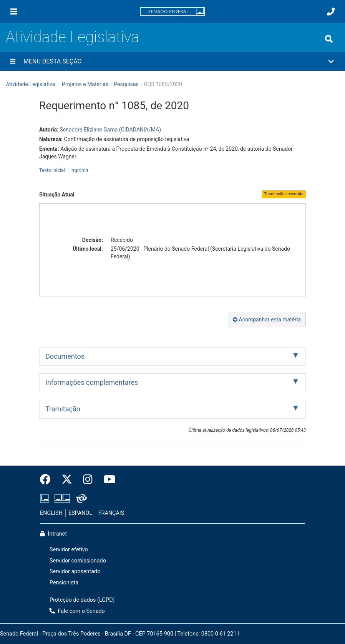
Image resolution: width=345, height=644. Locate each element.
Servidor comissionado (78, 561)
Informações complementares (92, 382)
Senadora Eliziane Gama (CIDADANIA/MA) (110, 130)
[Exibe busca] (329, 39)
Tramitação (63, 409)
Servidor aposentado (75, 572)
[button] (172, 62)
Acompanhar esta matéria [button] (267, 320)
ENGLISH (51, 513)
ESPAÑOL (80, 513)
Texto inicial (53, 170)
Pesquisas (126, 84)
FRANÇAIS (111, 513)
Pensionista (64, 583)
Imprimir (79, 170)
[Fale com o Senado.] (331, 12)
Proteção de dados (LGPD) (82, 600)
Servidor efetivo (69, 550)
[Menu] (14, 12)
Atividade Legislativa (72, 37)
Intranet (53, 534)
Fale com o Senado (77, 611)
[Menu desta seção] (13, 62)
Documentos (65, 356)
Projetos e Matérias (85, 84)
